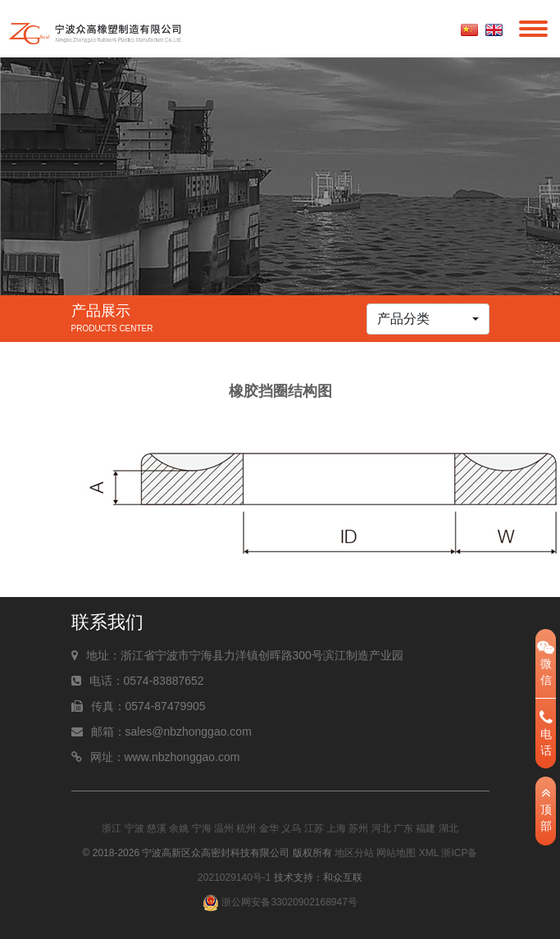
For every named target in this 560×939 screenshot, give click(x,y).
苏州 (358, 828)
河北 (381, 828)
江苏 (314, 828)
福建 (426, 828)
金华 (269, 828)
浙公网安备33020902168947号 (280, 902)
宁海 (202, 828)
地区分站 (354, 853)
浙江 (112, 828)
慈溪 (157, 828)
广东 (403, 828)
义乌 (291, 828)
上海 (336, 828)
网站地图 (396, 853)
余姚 (179, 828)
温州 (224, 828)
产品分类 (403, 319)
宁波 (134, 828)
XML (429, 853)
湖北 (448, 828)
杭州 (246, 828)
